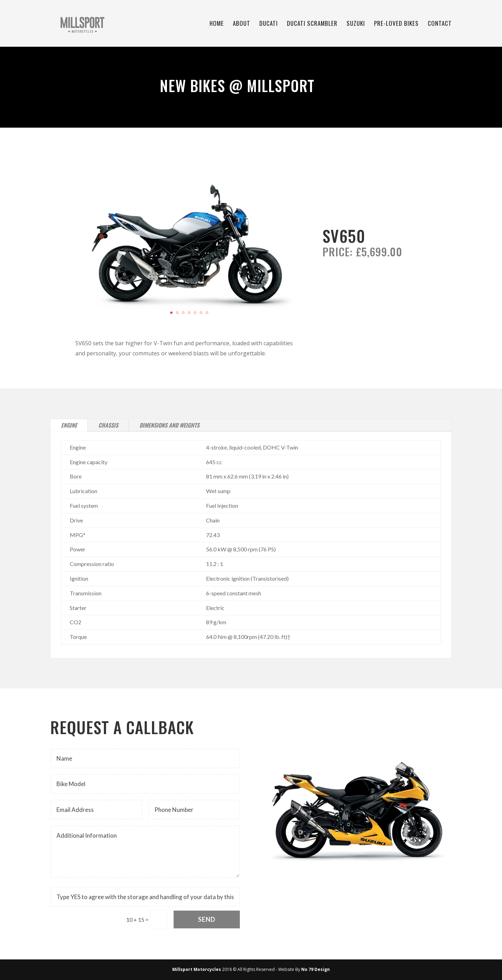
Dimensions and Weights (169, 425)
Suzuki (356, 24)
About (242, 24)
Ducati (269, 24)
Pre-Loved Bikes (396, 24)
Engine (69, 425)
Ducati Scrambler (312, 24)
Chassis (108, 425)
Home (217, 24)
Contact (440, 24)
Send (207, 919)
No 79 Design (315, 969)
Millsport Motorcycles (197, 969)
